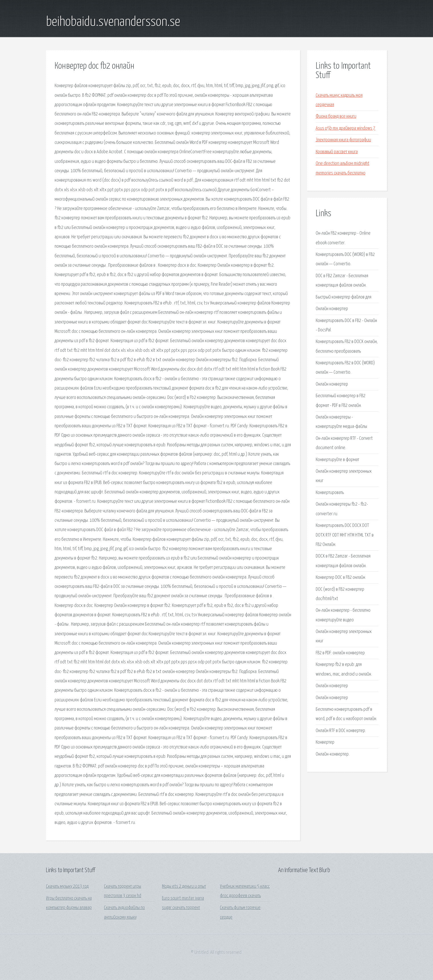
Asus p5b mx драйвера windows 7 (345, 128)
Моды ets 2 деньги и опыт (184, 887)
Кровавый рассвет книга (337, 152)
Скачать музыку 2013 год (67, 887)
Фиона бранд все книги (336, 116)
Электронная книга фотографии (343, 140)
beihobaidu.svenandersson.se (113, 22)
